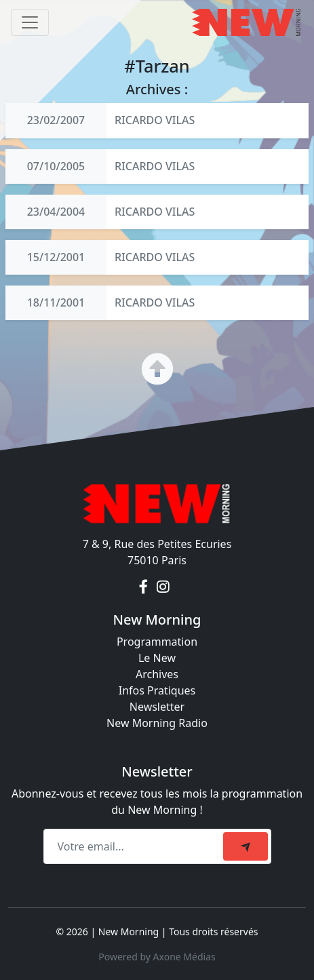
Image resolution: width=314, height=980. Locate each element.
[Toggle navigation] (30, 22)
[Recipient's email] (135, 846)
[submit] (246, 846)
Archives (157, 674)
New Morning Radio (157, 723)
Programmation (157, 642)
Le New (157, 658)
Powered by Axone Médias (157, 957)
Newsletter (157, 707)
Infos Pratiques (157, 690)
